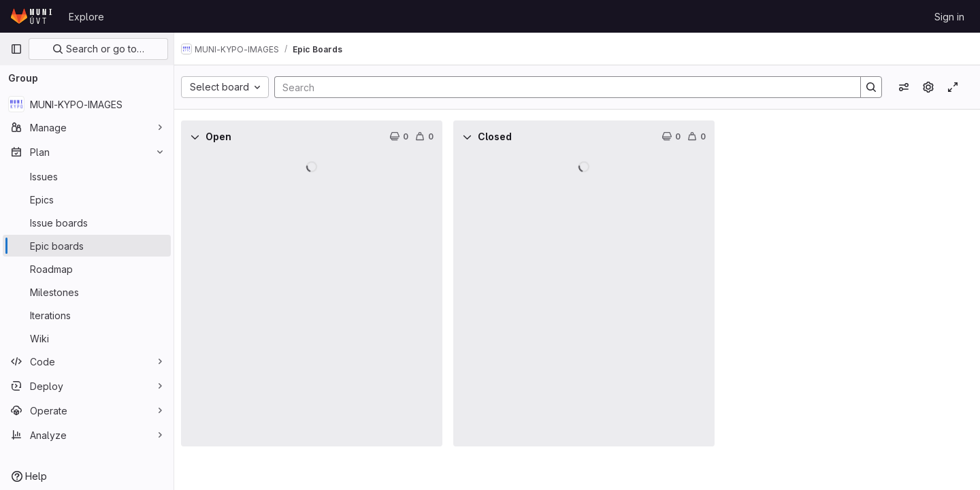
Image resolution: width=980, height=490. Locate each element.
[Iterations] (87, 315)
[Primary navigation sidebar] (16, 49)
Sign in (949, 17)
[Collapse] (204, 137)
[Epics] (87, 199)
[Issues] (87, 176)
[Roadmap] (87, 269)
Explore (86, 17)
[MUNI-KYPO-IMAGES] (87, 104)
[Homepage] (33, 16)
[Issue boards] (87, 223)
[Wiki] (87, 338)
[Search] (566, 87)
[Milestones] (87, 292)
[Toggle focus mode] (953, 87)
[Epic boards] (87, 246)
